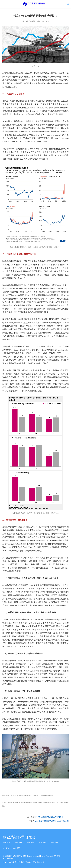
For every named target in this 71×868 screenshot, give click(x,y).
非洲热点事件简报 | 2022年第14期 (49, 817)
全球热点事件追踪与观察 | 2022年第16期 (52, 821)
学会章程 (42, 843)
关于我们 (6, 843)
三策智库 (16, 848)
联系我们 (30, 843)
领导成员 (18, 843)
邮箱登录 (55, 843)
